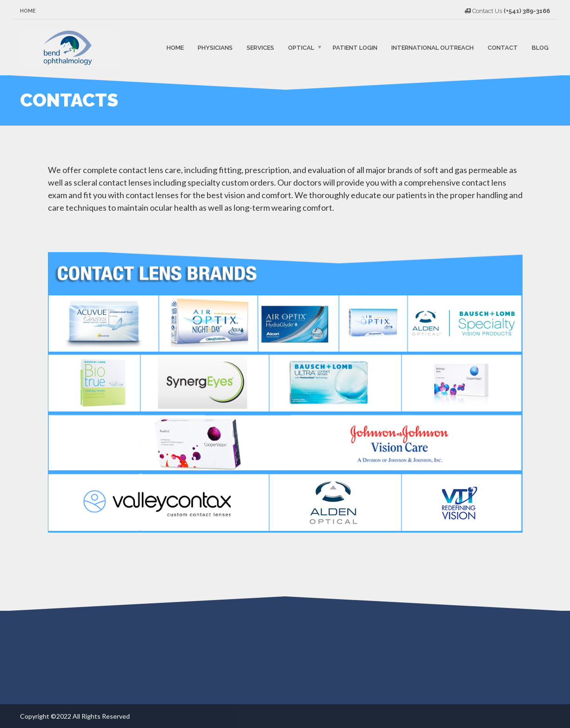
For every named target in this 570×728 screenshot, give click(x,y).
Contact (503, 47)
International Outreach (433, 47)
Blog (540, 47)
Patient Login (355, 47)
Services (260, 47)
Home (28, 11)
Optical (301, 47)
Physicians (215, 47)
